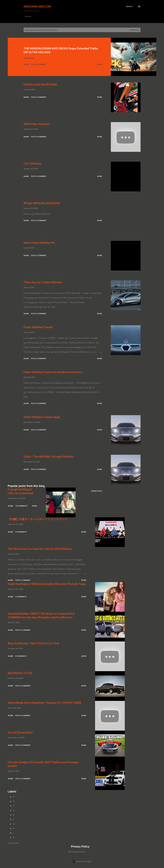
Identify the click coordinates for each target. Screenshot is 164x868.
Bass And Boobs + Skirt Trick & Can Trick (33, 643)
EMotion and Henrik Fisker (41, 84)
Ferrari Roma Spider (20, 732)
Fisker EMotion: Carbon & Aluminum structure (53, 372)
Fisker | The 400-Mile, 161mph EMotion (49, 457)
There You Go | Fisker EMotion (43, 282)
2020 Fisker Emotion (37, 124)
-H (14, 828)
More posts (97, 491)
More (100, 64)
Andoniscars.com (37, 6)
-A (14, 797)
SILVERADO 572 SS (20, 673)
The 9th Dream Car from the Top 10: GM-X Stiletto (40, 549)
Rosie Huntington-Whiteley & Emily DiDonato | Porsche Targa (47, 584)
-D (14, 810)
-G (14, 824)
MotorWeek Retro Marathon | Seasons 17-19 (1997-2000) (44, 703)
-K (14, 837)
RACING (28, 16)
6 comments (21, 532)
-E (14, 815)
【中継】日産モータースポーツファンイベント (38, 519)
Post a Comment (39, 64)
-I (13, 833)
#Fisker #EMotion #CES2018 (42, 203)
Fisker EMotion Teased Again (42, 417)
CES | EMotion (33, 163)
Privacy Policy (78, 852)
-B (14, 801)
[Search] (129, 6)
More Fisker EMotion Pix (39, 243)
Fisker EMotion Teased (38, 327)
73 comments (21, 506)
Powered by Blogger (82, 861)
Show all (135, 30)
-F (14, 819)
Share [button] (26, 64)
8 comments (21, 656)
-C (14, 806)
